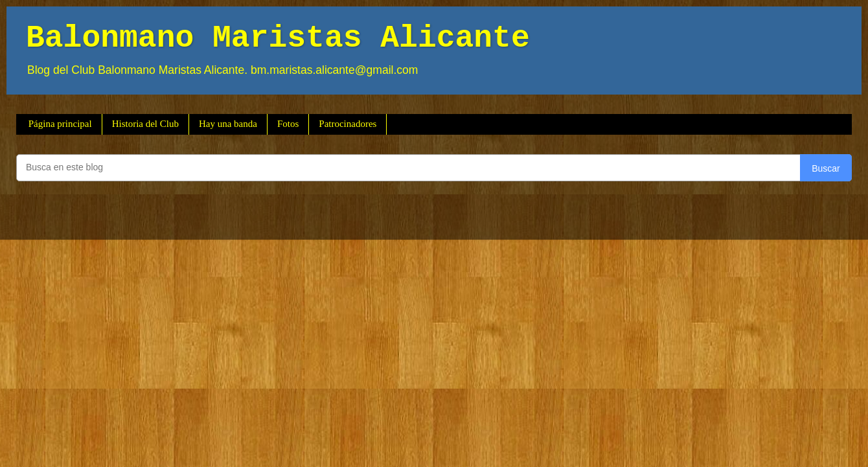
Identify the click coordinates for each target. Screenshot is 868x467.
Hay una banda (228, 124)
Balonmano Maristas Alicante (278, 38)
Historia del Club (145, 124)
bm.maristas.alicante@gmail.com (334, 70)
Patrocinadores (348, 124)
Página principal (60, 124)
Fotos (288, 124)
